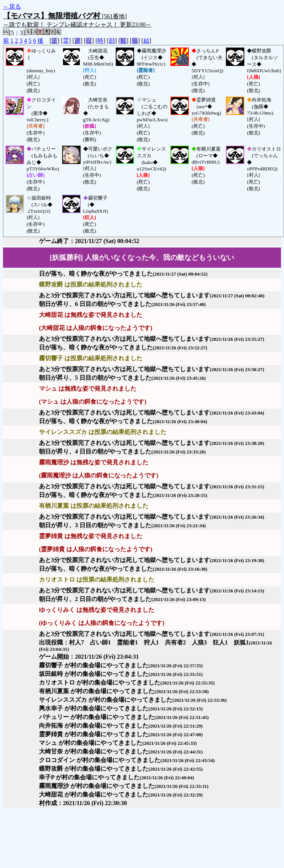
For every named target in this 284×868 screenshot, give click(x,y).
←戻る (12, 7)
